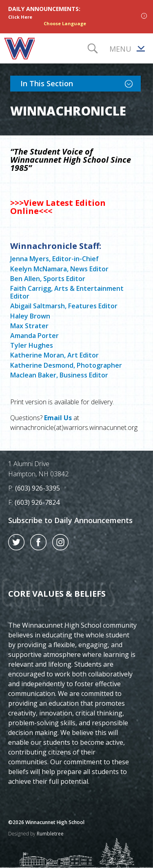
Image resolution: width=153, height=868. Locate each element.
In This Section (81, 83)
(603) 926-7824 (37, 502)
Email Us (58, 418)
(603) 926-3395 (38, 488)
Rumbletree (50, 834)
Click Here (20, 17)
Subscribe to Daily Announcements (70, 520)
